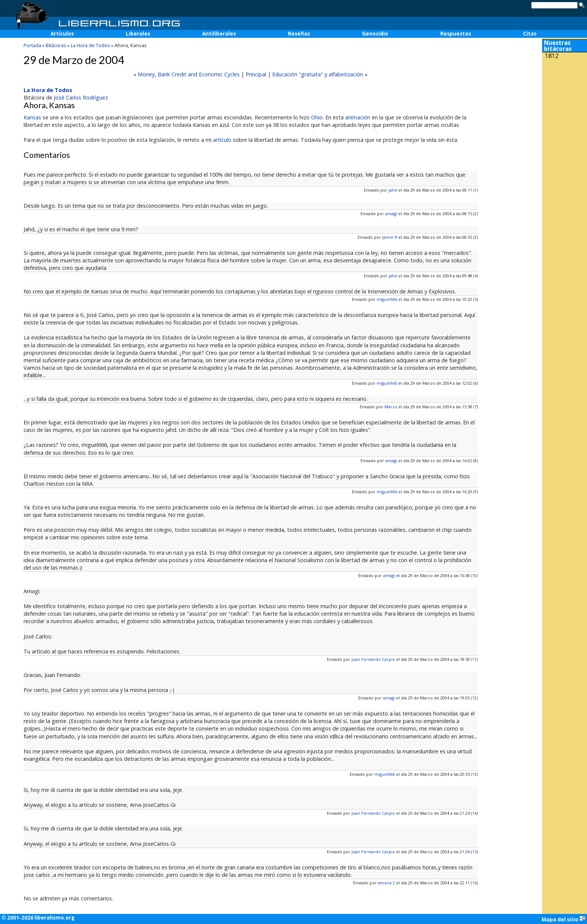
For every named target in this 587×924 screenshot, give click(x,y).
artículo (222, 140)
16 (474, 883)
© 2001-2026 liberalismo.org (38, 918)
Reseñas (299, 34)
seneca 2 (386, 883)
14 (474, 813)
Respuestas (456, 34)
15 (474, 852)
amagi (391, 214)
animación (358, 117)
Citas (530, 34)
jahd (393, 190)
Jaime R (390, 237)
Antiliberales (219, 34)
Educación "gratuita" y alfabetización (318, 74)
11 (474, 659)
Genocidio (375, 34)
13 (474, 774)
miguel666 (387, 299)
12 (474, 698)
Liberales (138, 34)
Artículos (62, 34)
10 (474, 575)
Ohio (317, 117)
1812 (552, 56)
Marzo (391, 407)
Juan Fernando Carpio (373, 659)
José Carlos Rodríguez (81, 97)
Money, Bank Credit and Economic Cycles (189, 74)
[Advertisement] (565, 112)
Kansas (32, 117)
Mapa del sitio (564, 919)
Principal (256, 74)
